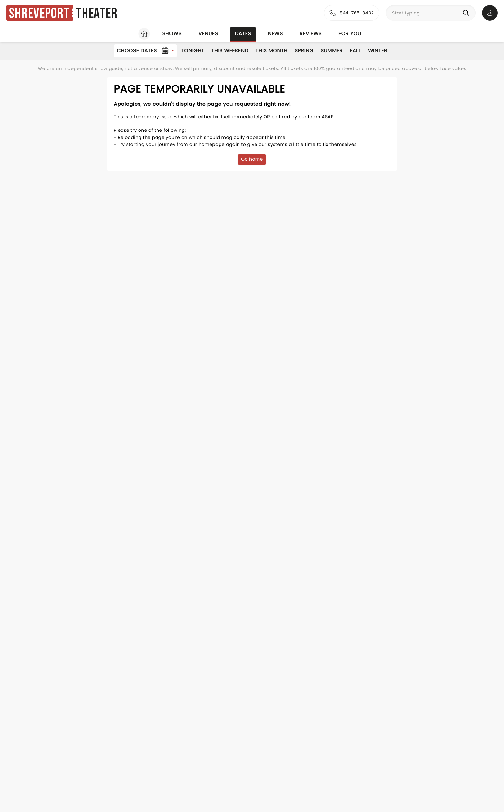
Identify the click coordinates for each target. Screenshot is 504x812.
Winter (378, 51)
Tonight (193, 51)
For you (350, 34)
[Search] (467, 13)
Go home (252, 159)
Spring (304, 51)
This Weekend (230, 51)
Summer (332, 51)
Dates (243, 34)
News (275, 34)
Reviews (311, 34)
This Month (271, 51)
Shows (172, 34)
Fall (355, 51)
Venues (208, 34)
